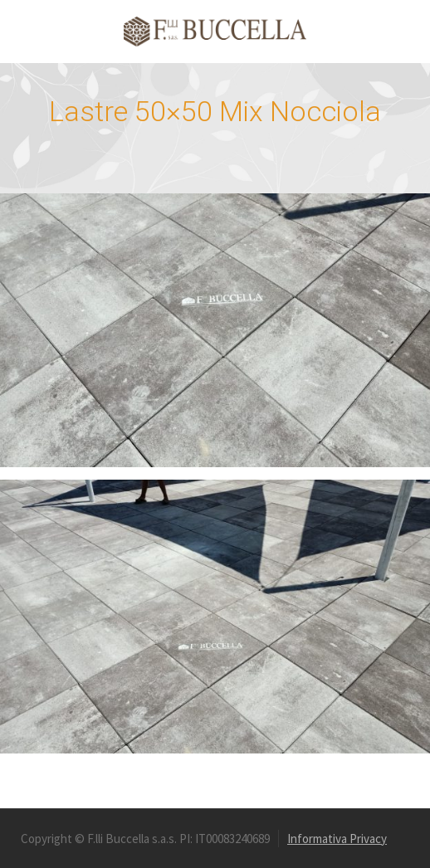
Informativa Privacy (337, 839)
